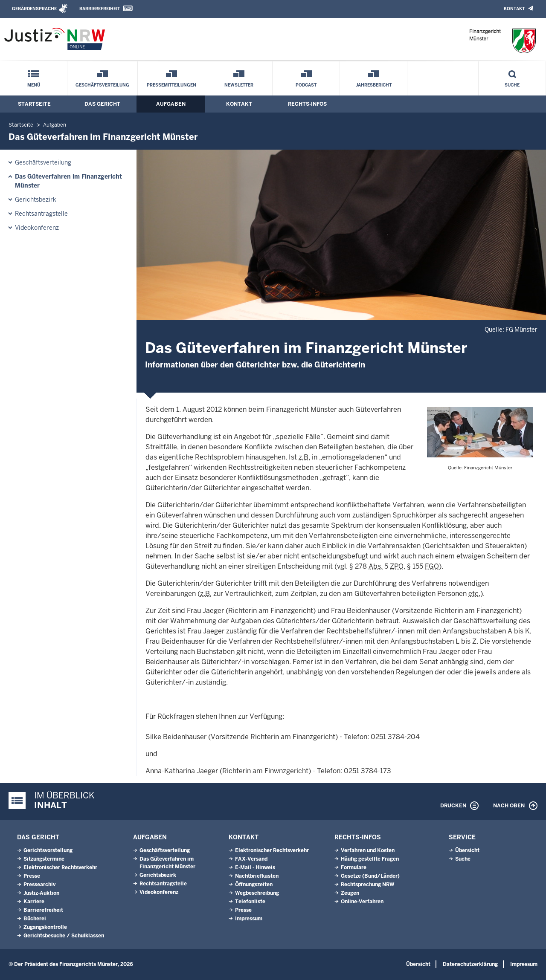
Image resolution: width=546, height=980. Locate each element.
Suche (512, 85)
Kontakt (514, 9)
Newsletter (239, 85)
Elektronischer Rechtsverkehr (60, 867)
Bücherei (35, 919)
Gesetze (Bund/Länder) (370, 876)
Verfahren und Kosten (368, 850)
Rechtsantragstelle (41, 214)
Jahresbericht (374, 85)
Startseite (34, 104)
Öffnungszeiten (254, 885)
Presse (32, 876)
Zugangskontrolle (45, 927)
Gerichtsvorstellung (48, 850)
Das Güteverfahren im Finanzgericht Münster (68, 181)
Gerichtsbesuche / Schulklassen (64, 936)
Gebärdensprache (34, 9)
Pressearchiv (39, 885)
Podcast (306, 85)
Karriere (34, 902)
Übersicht (467, 850)
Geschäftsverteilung (102, 85)
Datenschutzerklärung (470, 964)
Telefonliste (250, 902)
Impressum (249, 919)
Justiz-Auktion (41, 893)
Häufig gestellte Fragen (370, 859)
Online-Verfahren (362, 902)
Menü (34, 85)
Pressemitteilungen (171, 85)
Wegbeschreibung (257, 893)
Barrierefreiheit (100, 9)
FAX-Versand (251, 859)
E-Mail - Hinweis (255, 867)
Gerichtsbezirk (36, 199)
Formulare (354, 867)
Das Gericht (102, 104)
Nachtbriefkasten (257, 876)
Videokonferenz (37, 228)
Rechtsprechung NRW (367, 885)
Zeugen (350, 893)
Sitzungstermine (44, 859)
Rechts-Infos (307, 104)
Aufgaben (171, 104)
